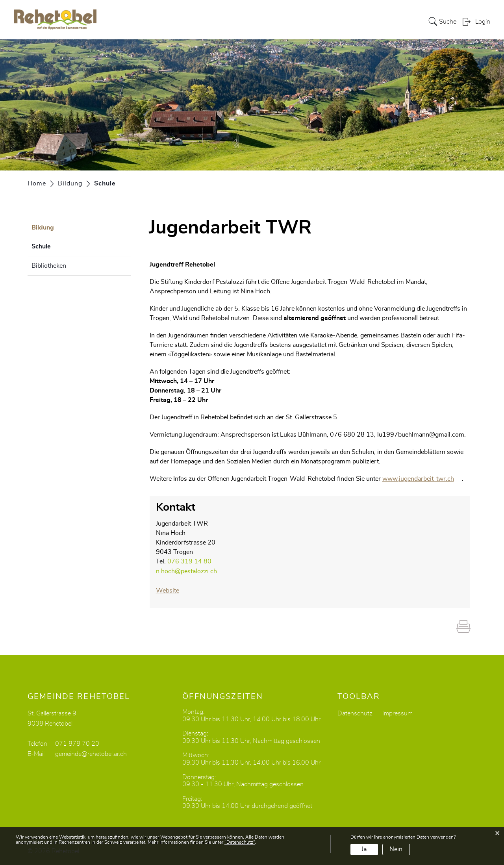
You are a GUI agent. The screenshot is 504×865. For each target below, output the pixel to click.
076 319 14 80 (189, 561)
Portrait (249, 21)
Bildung (351, 21)
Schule (61, 245)
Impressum (397, 712)
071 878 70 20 (77, 743)
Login (483, 22)
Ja (364, 849)
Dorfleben (386, 21)
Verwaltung (313, 21)
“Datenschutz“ (240, 842)
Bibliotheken (49, 266)
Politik (278, 21)
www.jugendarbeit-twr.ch (422, 479)
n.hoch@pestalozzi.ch (186, 571)
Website (171, 590)
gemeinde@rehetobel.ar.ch (91, 753)
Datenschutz (355, 712)
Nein (396, 849)
